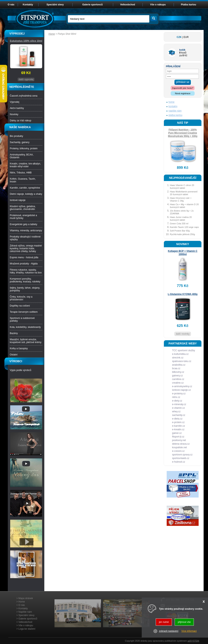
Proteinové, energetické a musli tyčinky (23, 217)
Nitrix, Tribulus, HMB (21, 173)
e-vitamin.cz (178, 408)
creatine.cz (178, 383)
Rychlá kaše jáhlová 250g (182, 234)
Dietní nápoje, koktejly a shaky (26, 194)
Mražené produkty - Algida (24, 264)
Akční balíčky (17, 108)
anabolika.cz (179, 365)
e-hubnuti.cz (179, 462)
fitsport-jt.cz (178, 437)
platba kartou (175, 115)
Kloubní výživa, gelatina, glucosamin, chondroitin (23, 208)
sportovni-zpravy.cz (182, 455)
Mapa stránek (26, 598)
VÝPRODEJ (17, 34)
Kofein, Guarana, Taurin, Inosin (23, 180)
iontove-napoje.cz (181, 390)
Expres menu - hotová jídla (24, 257)
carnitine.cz (178, 379)
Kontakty (28, 5)
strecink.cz (178, 358)
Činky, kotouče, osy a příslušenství (21, 298)
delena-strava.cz (181, 444)
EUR (186, 37)
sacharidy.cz (179, 415)
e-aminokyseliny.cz (182, 386)
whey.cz (176, 412)
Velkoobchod (128, 5)
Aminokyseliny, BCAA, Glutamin (22, 156)
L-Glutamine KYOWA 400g (183, 294)
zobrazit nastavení (169, 631)
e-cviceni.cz (178, 451)
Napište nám (25, 612)
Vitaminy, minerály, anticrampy (26, 230)
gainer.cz (177, 433)
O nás (11, 5)
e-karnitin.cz (179, 426)
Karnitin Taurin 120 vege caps (184, 227)
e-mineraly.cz (179, 404)
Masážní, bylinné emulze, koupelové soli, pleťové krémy (26, 341)
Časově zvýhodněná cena (24, 96)
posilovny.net (179, 440)
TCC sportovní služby (184, 350)
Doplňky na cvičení (20, 306)
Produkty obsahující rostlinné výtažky (25, 238)
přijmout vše (184, 622)
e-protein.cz (178, 422)
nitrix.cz (176, 397)
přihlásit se (183, 82)
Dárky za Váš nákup (20, 121)
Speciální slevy (55, 5)
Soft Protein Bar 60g (180, 231)
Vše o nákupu (158, 5)
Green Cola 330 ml (179, 224)
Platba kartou (188, 5)
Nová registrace (183, 93)
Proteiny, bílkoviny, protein (24, 148)
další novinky (183, 334)
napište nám (175, 111)
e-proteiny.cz (179, 394)
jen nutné (164, 622)
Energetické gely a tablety (23, 224)
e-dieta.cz (177, 419)
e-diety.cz (177, 401)
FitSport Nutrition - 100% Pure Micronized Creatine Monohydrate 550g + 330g (183, 133)
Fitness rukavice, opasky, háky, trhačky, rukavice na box (26, 271)
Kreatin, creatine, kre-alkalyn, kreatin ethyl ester (25, 165)
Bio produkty (16, 136)
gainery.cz (177, 376)
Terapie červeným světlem (24, 312)
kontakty (173, 106)
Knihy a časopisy (19, 348)
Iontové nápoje (18, 200)
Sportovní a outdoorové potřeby (22, 320)
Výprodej (14, 102)
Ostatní (14, 355)
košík (182, 50)
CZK (179, 37)
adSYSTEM (193, 641)
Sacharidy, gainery (20, 142)
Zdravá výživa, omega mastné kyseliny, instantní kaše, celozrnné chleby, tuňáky (26, 248)
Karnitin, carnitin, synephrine (25, 188)
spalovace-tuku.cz (182, 361)
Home (52, 34)
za (181, 55)
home (171, 102)
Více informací (189, 631)
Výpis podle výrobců (20, 370)
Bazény (14, 333)
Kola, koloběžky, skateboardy (25, 327)
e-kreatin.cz (178, 429)
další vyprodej (26, 79)
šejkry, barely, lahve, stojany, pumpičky (25, 289)
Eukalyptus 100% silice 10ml (26, 41)
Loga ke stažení (27, 629)
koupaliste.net (179, 447)
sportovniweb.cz (181, 458)
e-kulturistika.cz (180, 354)
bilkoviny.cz (178, 372)
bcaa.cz (176, 368)
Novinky (14, 114)
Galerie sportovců (92, 5)
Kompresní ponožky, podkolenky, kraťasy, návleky (25, 280)
